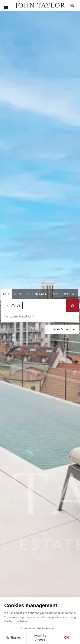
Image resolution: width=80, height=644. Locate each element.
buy (7, 294)
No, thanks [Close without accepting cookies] (13, 638)
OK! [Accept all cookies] (67, 638)
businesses (37, 294)
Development (64, 294)
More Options (62, 329)
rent (19, 294)
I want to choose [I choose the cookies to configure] (40, 638)
